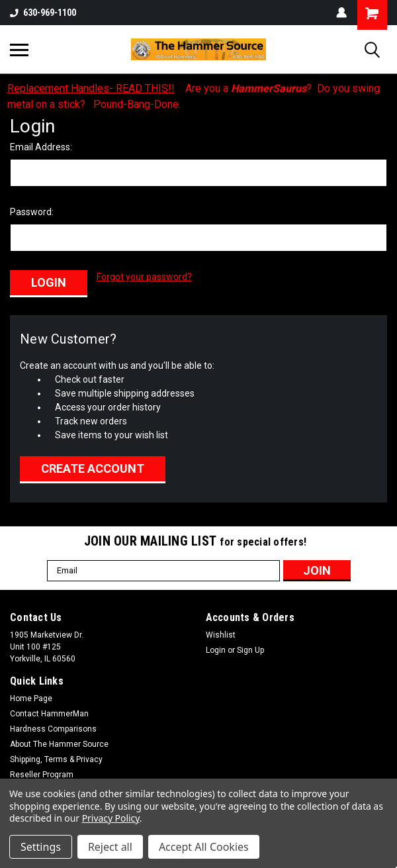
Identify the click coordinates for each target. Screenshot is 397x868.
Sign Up (250, 646)
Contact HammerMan (49, 710)
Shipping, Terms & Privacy (56, 755)
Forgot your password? (144, 277)
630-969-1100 (43, 13)
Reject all (110, 847)
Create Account (93, 464)
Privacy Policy (111, 818)
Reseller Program (42, 771)
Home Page (31, 695)
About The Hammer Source (59, 740)
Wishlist (221, 631)
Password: (32, 212)
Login (216, 646)
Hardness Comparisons (53, 725)
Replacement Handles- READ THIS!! (91, 88)
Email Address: (41, 147)
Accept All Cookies (204, 847)
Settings (41, 847)
